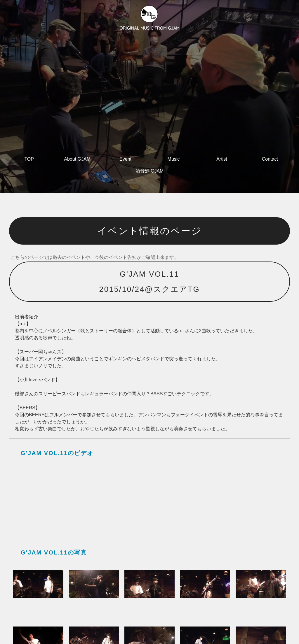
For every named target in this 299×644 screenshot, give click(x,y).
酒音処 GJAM (150, 171)
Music (174, 159)
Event (125, 159)
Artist (222, 159)
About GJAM (77, 159)
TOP (29, 159)
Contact (270, 159)
